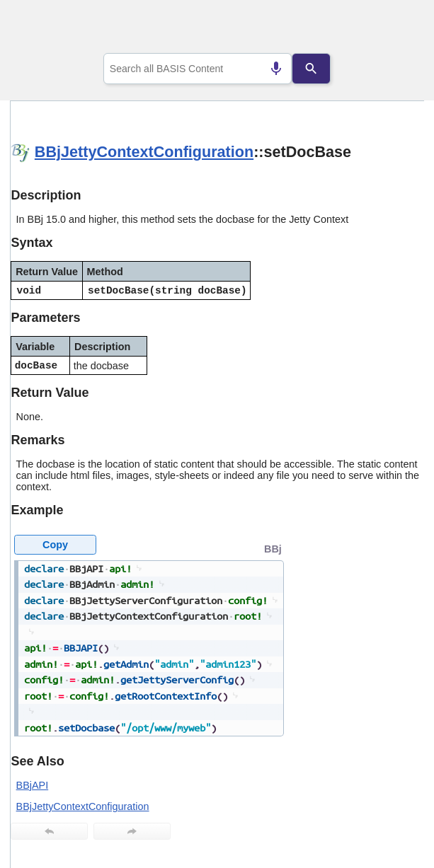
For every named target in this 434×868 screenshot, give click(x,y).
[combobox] (198, 69)
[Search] (311, 69)
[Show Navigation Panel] (395, 29)
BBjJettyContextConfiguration (144, 152)
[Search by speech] (276, 69)
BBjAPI (33, 785)
